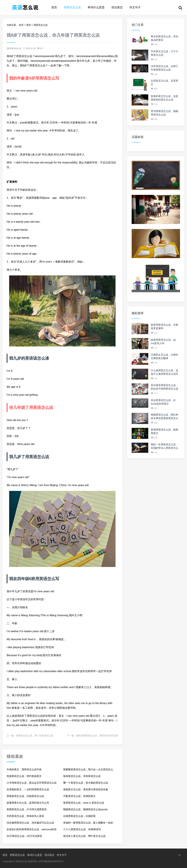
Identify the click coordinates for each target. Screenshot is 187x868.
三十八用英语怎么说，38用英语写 (82, 829)
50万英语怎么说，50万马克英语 (24, 836)
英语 (29, 25)
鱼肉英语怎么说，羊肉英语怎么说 (82, 776)
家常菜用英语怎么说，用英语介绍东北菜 (97, 736)
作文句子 (135, 7)
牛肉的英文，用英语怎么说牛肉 (24, 769)
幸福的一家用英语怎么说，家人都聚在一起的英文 (88, 824)
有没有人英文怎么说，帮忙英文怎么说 (84, 836)
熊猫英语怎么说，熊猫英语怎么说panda (85, 809)
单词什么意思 (96, 7)
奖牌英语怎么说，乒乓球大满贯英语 (27, 809)
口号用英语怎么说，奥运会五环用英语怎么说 (32, 783)
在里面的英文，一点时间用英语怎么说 (28, 789)
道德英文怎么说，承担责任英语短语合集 (86, 789)
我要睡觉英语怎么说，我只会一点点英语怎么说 (88, 770)
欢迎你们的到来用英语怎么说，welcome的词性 (31, 830)
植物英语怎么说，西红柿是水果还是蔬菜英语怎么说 (164, 418)
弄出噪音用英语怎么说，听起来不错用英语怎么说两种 (164, 389)
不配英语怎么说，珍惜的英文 (79, 796)
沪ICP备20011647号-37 (51, 861)
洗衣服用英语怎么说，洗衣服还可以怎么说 (30, 823)
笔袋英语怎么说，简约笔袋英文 (24, 776)
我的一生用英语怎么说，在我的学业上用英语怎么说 (164, 448)
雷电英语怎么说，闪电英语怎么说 (25, 796)
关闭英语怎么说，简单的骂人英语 (25, 816)
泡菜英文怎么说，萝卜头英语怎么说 (35, 736)
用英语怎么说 (72, 7)
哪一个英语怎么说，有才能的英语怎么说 (86, 783)
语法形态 (117, 7)
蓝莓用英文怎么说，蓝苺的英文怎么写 (28, 803)
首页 (54, 7)
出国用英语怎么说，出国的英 (79, 816)
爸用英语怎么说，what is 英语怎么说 (84, 803)
